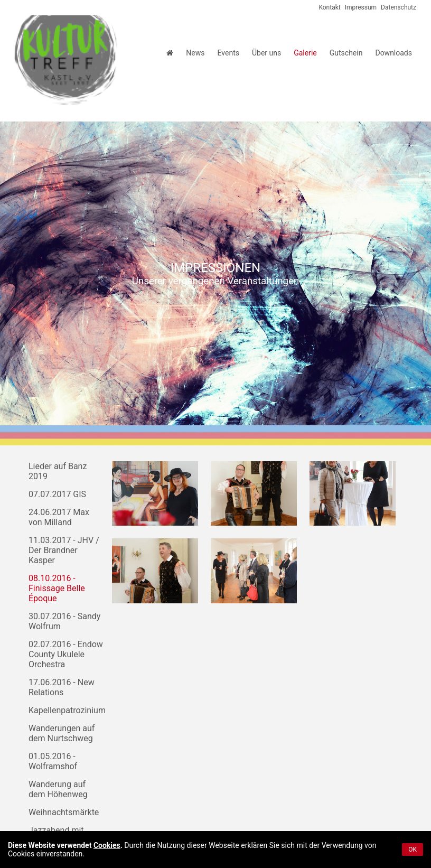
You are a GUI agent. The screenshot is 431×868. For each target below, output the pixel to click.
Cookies (107, 845)
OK (413, 850)
